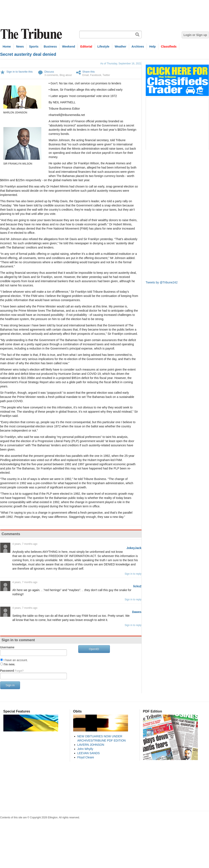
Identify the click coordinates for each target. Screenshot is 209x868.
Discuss (49, 72)
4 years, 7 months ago (25, 544)
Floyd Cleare (86, 757)
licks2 (137, 586)
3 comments (51, 75)
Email (86, 75)
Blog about (66, 75)
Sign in (10, 685)
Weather (121, 47)
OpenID (94, 649)
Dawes (137, 612)
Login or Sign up (195, 35)
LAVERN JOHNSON (91, 745)
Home (7, 47)
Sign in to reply (133, 574)
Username (7, 647)
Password (12, 671)
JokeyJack (134, 548)
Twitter (106, 75)
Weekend (69, 47)
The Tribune (32, 34)
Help (152, 47)
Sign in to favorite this (20, 72)
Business (50, 47)
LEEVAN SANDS (89, 753)
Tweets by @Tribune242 (162, 282)
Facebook (96, 75)
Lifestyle (103, 47)
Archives (138, 47)
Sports (34, 47)
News (20, 47)
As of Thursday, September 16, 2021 (121, 64)
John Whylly (85, 749)
